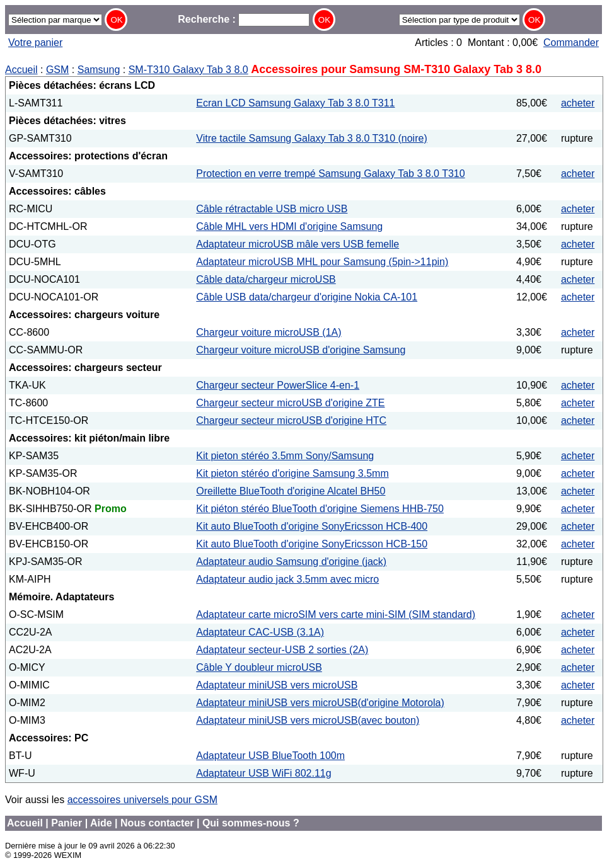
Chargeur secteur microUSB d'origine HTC (291, 420)
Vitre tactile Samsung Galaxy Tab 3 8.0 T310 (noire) (311, 138)
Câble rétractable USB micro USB (272, 209)
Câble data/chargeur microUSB (266, 279)
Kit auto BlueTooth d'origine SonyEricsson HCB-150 (312, 544)
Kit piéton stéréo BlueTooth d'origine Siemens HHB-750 (320, 509)
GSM (57, 70)
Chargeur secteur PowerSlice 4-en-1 (278, 385)
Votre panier (35, 43)
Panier (66, 823)
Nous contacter (157, 823)
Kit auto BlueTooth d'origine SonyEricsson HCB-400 (312, 526)
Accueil (21, 70)
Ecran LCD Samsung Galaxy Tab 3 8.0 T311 (295, 103)
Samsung (99, 70)
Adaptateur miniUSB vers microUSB (277, 685)
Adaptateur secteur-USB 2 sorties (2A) (282, 650)
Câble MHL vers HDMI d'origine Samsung (289, 226)
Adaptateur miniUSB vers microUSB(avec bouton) (308, 720)
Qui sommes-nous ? (251, 823)
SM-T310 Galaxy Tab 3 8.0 (188, 70)
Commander (571, 43)
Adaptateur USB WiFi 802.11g (263, 773)
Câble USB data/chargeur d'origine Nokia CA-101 (307, 297)
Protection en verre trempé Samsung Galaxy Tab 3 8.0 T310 (330, 174)
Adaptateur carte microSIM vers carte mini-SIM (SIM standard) (336, 614)
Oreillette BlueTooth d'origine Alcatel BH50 (291, 491)
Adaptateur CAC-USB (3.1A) (260, 632)
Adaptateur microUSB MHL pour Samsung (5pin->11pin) (322, 262)
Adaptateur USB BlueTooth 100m (270, 756)
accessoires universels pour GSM (142, 800)
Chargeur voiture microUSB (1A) (269, 332)
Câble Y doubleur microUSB (259, 667)
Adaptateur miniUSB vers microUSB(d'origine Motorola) (320, 703)
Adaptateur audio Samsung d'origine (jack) (291, 562)
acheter (578, 103)
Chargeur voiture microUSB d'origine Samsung (301, 350)
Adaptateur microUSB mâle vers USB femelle (298, 244)
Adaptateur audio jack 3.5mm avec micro (287, 579)
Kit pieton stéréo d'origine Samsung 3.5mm (292, 473)
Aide (101, 823)
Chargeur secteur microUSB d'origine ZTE (290, 403)
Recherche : (244, 19)
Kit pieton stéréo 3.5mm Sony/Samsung (285, 456)
